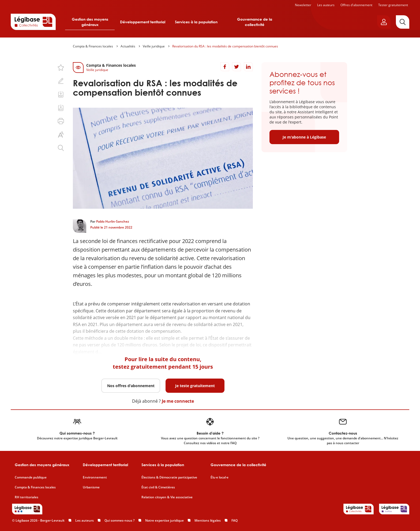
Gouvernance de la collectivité (255, 22)
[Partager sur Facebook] (225, 67)
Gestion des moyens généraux (90, 22)
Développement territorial (143, 22)
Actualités (128, 46)
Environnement (95, 477)
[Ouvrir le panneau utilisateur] (384, 22)
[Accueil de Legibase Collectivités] (33, 22)
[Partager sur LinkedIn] (248, 67)
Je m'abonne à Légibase (304, 137)
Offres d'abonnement (356, 5)
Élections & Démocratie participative (169, 477)
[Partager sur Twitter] (237, 67)
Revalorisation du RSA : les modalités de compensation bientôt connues (225, 46)
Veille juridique (154, 46)
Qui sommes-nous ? (119, 520)
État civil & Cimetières (158, 487)
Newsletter (303, 5)
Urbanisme (91, 487)
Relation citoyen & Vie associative (167, 497)
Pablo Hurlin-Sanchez (113, 221)
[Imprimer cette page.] (61, 121)
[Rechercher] (403, 22)
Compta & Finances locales (93, 46)
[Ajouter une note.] (61, 81)
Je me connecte (178, 401)
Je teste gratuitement (195, 386)
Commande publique (31, 477)
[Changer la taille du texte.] (61, 134)
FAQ (235, 520)
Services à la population (196, 22)
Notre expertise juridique (164, 520)
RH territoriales (27, 497)
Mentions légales (208, 520)
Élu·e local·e (220, 477)
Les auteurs (326, 5)
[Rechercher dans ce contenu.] (61, 148)
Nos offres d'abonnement (131, 386)
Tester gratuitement (393, 5)
